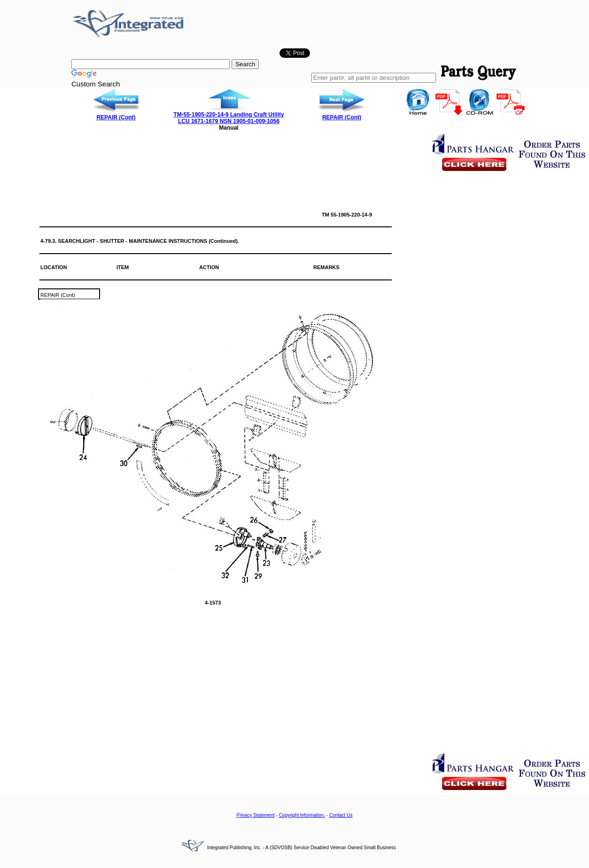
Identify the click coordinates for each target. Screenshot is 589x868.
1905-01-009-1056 (256, 121)
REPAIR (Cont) (116, 117)
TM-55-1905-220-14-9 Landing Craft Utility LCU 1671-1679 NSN (229, 118)
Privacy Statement (256, 815)
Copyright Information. (302, 815)
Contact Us (341, 815)
